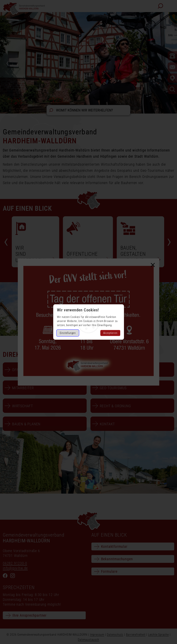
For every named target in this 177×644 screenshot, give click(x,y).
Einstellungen (68, 333)
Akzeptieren (110, 333)
